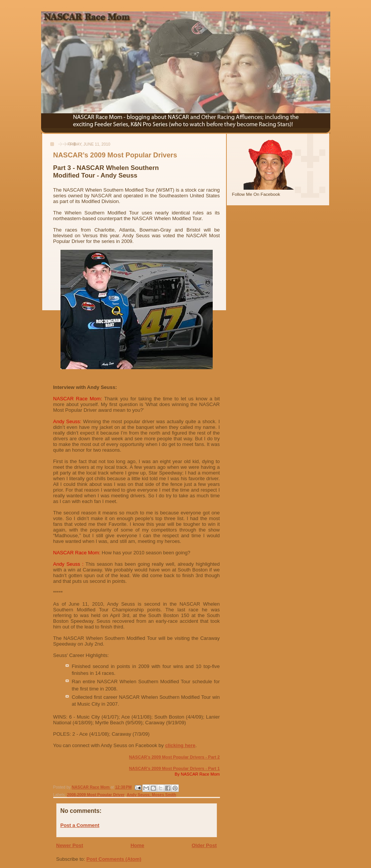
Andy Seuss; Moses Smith (151, 795)
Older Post (204, 845)
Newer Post (70, 845)
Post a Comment (80, 825)
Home (137, 845)
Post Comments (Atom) (114, 859)
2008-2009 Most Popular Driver (96, 795)
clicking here (180, 745)
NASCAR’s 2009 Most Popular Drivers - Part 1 (174, 768)
